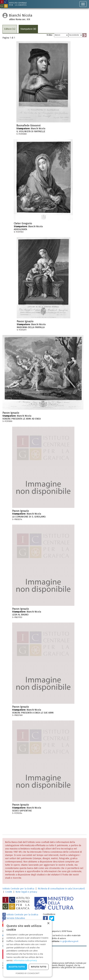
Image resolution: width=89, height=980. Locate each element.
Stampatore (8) (28, 29)
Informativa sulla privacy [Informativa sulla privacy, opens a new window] (25, 960)
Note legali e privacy (26, 892)
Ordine (49, 35)
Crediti (9, 892)
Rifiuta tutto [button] (39, 967)
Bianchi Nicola (43, 130)
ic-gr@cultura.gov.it (69, 941)
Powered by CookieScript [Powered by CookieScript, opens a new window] (28, 973)
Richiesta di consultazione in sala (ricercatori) (61, 889)
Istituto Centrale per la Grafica (18, 889)
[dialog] (28, 948)
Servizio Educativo (14, 918)
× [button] (48, 923)
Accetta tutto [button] (17, 967)
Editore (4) (10, 29)
